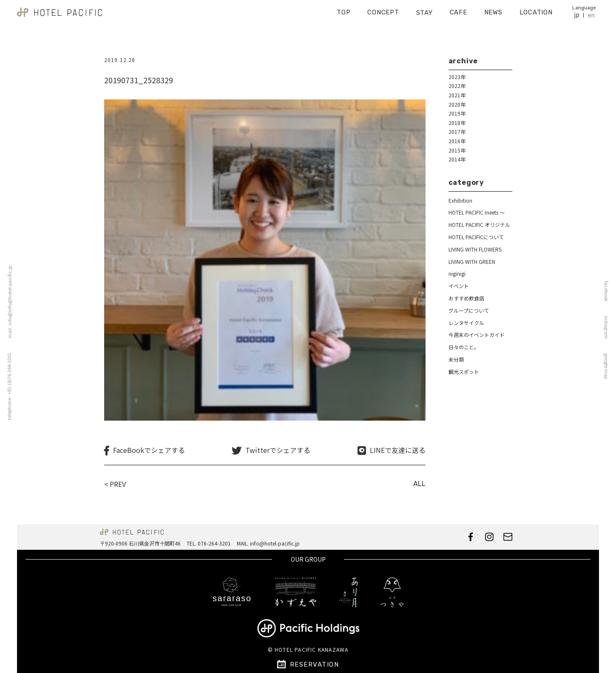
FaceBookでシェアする (149, 450)
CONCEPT (383, 9)
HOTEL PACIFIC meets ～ (477, 212)
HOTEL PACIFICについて (476, 237)
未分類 (456, 359)
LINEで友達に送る (398, 450)
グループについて (469, 310)
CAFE (458, 9)
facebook (609, 291)
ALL (419, 484)
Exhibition (460, 200)
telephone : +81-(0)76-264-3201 (6, 387)
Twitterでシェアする (278, 450)
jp (577, 12)
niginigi (457, 273)
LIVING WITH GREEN (472, 262)
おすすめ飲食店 (466, 298)
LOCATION (536, 9)
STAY (424, 10)
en (591, 13)
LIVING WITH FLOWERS (475, 249)
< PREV (115, 484)
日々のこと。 (464, 347)
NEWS (493, 9)
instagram (609, 328)
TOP (343, 9)
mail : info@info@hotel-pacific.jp (7, 302)
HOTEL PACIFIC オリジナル (479, 225)
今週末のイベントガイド (477, 335)
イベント (459, 286)
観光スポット (464, 372)
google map (609, 366)
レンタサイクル (466, 323)
